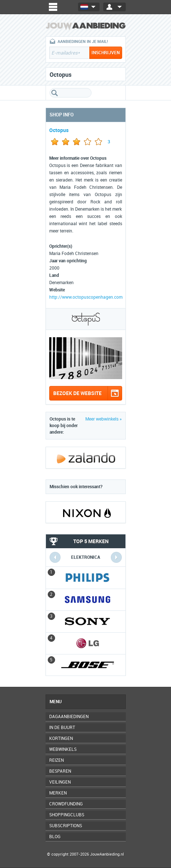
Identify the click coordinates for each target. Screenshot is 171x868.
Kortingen (61, 738)
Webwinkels (63, 749)
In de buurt (62, 728)
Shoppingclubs (67, 815)
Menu (56, 702)
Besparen (60, 771)
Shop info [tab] (62, 115)
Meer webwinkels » (104, 419)
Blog (55, 837)
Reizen (57, 760)
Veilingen (60, 782)
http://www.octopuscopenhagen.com (86, 297)
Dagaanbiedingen (69, 717)
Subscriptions (66, 826)
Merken (58, 793)
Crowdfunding (66, 804)
